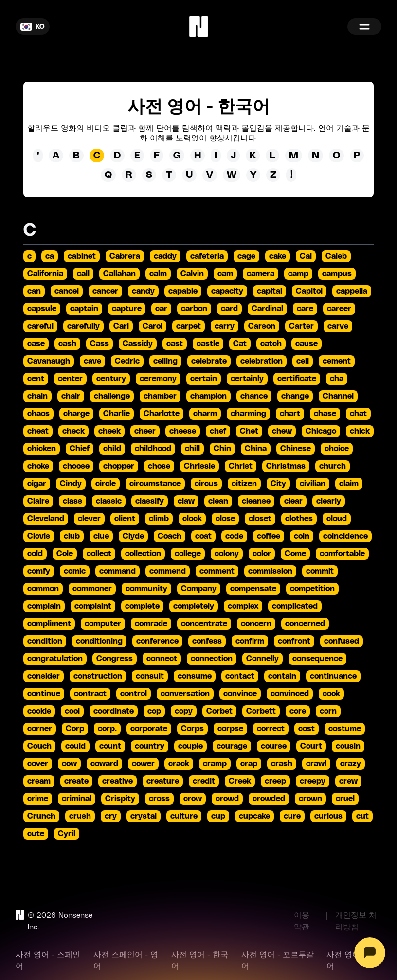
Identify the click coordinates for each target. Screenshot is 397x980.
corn (328, 711)
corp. (107, 729)
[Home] (198, 26)
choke (38, 466)
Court (311, 746)
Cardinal (267, 309)
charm (205, 414)
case (36, 344)
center (70, 379)
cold (35, 554)
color (262, 554)
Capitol (309, 291)
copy (184, 711)
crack (179, 764)
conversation (185, 694)
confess (207, 641)
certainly (247, 379)
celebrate (209, 361)
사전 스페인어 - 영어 (126, 961)
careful (40, 326)
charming (248, 414)
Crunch (41, 816)
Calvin (192, 274)
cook (331, 694)
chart (290, 414)
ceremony (158, 379)
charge (76, 414)
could (75, 746)
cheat (38, 431)
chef (218, 431)
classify (150, 501)
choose (76, 466)
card (229, 309)
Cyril (67, 834)
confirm (250, 641)
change (295, 396)
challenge (112, 396)
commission (270, 571)
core (298, 711)
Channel (338, 396)
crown (310, 799)
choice (337, 449)
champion (208, 396)
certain (204, 379)
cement (337, 361)
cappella (352, 291)
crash (282, 764)
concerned (305, 624)
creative (117, 781)
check (73, 431)
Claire (38, 501)
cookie (39, 711)
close (225, 519)
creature (163, 781)
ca (50, 256)
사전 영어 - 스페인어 (48, 961)
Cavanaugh (49, 361)
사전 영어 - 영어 (351, 961)
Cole (65, 554)
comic (75, 571)
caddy (165, 256)
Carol (153, 326)
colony (227, 554)
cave (92, 361)
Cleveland (46, 519)
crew (348, 781)
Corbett (261, 711)
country (150, 746)
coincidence (345, 536)
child (112, 449)
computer (103, 624)
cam (225, 274)
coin (302, 536)
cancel (67, 291)
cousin (348, 746)
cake (278, 256)
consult (150, 676)
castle (208, 344)
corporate (149, 729)
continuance (333, 676)
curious (328, 816)
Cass (99, 344)
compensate (253, 589)
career (339, 309)
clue (101, 536)
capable (183, 291)
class (72, 501)
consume (195, 676)
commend (168, 571)
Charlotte (162, 414)
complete (142, 606)
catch (271, 344)
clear (293, 501)
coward (104, 764)
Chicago (321, 431)
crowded (269, 799)
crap (249, 764)
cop (154, 711)
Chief (80, 449)
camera (261, 274)
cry (111, 816)
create (76, 781)
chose (159, 466)
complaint (93, 606)
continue (44, 694)
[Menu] (364, 26)
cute (36, 834)
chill (192, 449)
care (305, 309)
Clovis (39, 536)
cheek (109, 431)
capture (127, 309)
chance (254, 396)
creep (275, 781)
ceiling (165, 361)
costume (345, 729)
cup (218, 816)
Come (295, 554)
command (117, 571)
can (34, 291)
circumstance (155, 484)
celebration (262, 361)
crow (193, 799)
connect (162, 659)
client (125, 519)
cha (337, 379)
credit (204, 781)
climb (159, 519)
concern (256, 624)
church (333, 466)
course (274, 746)
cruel (345, 799)
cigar (37, 484)
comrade (151, 624)
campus (337, 274)
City (278, 484)
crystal (144, 816)
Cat (240, 344)
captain (84, 309)
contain (282, 676)
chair (71, 396)
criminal (77, 799)
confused (342, 641)
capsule (42, 309)
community (146, 589)
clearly (329, 501)
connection (212, 659)
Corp (75, 729)
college (188, 554)
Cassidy (138, 344)
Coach (170, 536)
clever (89, 519)
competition (312, 589)
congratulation (55, 659)
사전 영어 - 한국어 (200, 961)
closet (260, 519)
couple (190, 746)
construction (98, 676)
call (83, 274)
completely (194, 606)
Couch (39, 746)
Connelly (262, 659)
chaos (38, 414)
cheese (183, 431)
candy (143, 291)
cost (307, 729)
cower (143, 764)
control (134, 694)
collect (99, 554)
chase (325, 414)
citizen (244, 484)
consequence (317, 659)
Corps (192, 729)
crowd (227, 799)
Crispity (120, 799)
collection (143, 554)
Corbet (219, 711)
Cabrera (125, 256)
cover (38, 764)
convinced (290, 694)
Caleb (336, 256)
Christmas (286, 466)
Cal (306, 256)
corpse (230, 729)
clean (218, 501)
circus (206, 484)
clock (192, 519)
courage (232, 746)
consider (44, 676)
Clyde (133, 536)
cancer (105, 291)
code (234, 536)
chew (282, 431)
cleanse (256, 501)
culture (184, 816)
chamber (160, 396)
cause (307, 344)
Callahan (119, 274)
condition (45, 641)
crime (38, 799)
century (111, 379)
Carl (121, 326)
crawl (316, 764)
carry (225, 326)
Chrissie (199, 466)
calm (158, 274)
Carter (301, 326)
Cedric (127, 361)
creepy (313, 781)
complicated (295, 606)
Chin (222, 449)
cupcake (254, 816)
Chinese (296, 449)
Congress (115, 659)
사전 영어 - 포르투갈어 (278, 961)
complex (243, 606)
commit (320, 571)
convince (240, 694)
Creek (240, 781)
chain (37, 396)
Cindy (71, 484)
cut (362, 816)
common (43, 589)
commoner (92, 589)
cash (67, 344)
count (110, 746)
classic (109, 501)
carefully (83, 326)
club (72, 536)
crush (80, 816)
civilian (313, 484)
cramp (215, 764)
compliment (49, 624)
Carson (262, 326)
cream (39, 781)
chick (360, 431)
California (45, 274)
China (256, 449)
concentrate (204, 624)
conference (157, 641)
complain (44, 606)
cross (159, 799)
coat (203, 536)
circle (106, 484)
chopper (119, 466)
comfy (39, 571)
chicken (42, 449)
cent (36, 379)
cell (303, 361)
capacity (227, 291)
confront (294, 641)
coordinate (114, 711)
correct (271, 729)
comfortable (342, 554)
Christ (241, 466)
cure (292, 816)
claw (186, 501)
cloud (337, 519)
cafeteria (207, 256)
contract (90, 694)
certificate (297, 379)
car (161, 309)
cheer (145, 431)
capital (270, 291)
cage (246, 256)
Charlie (117, 414)
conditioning (99, 641)
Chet (249, 431)
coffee (269, 536)
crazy (351, 764)
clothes (299, 519)
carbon (194, 309)
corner (40, 729)
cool (72, 711)
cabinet (82, 256)
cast (175, 344)
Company (199, 589)
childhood (153, 449)
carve (338, 326)
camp (298, 274)
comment (217, 571)
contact (240, 676)
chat (358, 414)
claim (349, 484)
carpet (189, 326)
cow (69, 764)
